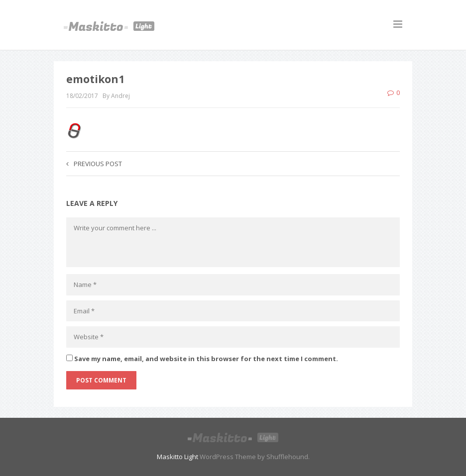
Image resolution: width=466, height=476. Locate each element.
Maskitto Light (177, 457)
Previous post (94, 164)
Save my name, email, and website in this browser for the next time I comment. (206, 359)
